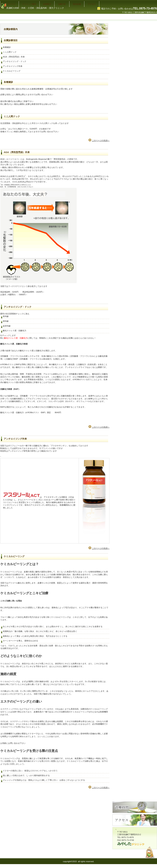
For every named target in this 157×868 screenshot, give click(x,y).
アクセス (135, 820)
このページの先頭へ (101, 140)
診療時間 (135, 807)
